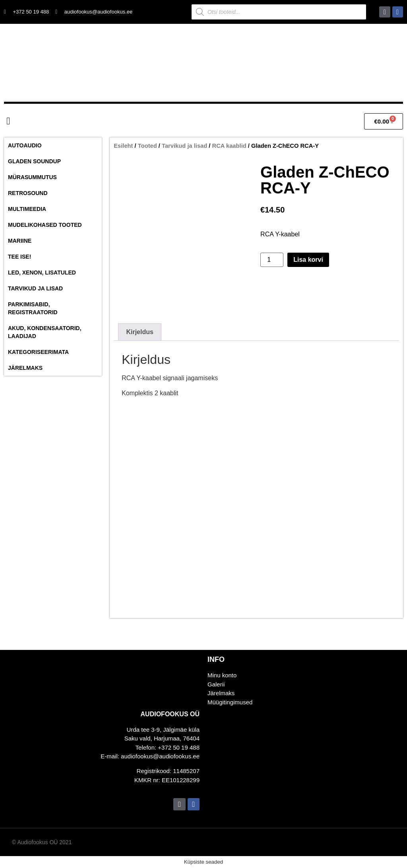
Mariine (20, 241)
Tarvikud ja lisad (35, 288)
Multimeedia (27, 209)
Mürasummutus (32, 177)
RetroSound (28, 193)
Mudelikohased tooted (45, 225)
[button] (8, 121)
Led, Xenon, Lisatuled (42, 273)
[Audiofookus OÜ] (305, 769)
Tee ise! (19, 257)
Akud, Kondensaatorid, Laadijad (45, 332)
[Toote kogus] (272, 260)
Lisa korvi (308, 260)
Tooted (147, 146)
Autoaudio (25, 145)
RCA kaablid (229, 146)
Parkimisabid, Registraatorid (33, 308)
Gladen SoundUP (34, 161)
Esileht (123, 146)
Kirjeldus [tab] (140, 332)
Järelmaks (25, 368)
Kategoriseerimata (38, 352)
